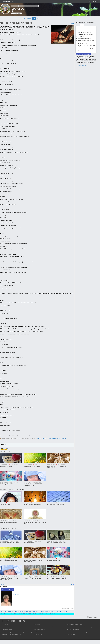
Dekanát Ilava (29, 6)
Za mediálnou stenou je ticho (73, 629)
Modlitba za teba (6, 466)
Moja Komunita (15, 6)
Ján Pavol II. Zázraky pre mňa (57, 578)
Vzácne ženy (37, 625)
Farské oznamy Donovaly (83, 39)
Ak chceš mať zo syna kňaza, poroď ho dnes (33, 485)
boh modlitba (8, 612)
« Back (73, 24)
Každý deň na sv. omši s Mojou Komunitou (76, 637)
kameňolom (20, 612)
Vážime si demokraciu (7, 627)
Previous (3, 585)
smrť (34, 612)
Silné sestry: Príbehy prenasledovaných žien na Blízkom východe (81, 627)
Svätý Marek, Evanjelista (8, 522)
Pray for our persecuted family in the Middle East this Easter (86, 46)
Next (72, 585)
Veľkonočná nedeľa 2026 (83, 32)
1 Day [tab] (78, 25)
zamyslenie (63, 438)
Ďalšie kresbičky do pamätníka (85, 34)
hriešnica (49, 438)
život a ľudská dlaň (40, 438)
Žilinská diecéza (22, 6)
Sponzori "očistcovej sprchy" (10, 543)
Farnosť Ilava (35, 6)
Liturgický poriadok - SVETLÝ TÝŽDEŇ (86, 49)
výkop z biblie (40, 612)
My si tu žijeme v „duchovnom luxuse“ (75, 625)
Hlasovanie (80, 37)
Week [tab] (82, 25)
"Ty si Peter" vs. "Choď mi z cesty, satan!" (35, 523)
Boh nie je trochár (6, 484)
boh (2, 612)
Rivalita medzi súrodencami (40, 632)
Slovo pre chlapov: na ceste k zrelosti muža (44, 627)
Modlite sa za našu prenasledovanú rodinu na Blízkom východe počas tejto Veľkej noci (86, 42)
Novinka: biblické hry (71, 634)
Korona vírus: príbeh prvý (33, 578)
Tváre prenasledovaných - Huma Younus (11, 637)
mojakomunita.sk (82, 65)
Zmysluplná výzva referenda (33, 505)
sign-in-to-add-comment (8, 589)
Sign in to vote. (16, 594)
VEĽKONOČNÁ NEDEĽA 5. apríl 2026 (86, 29)
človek (46, 612)
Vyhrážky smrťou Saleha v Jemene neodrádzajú (77, 632)
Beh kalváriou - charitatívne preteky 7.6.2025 (12, 634)
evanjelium (56, 438)
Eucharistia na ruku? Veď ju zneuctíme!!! (57, 467)
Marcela (18, 9)
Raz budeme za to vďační (32, 466)
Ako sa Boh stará (38, 634)
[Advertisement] (86, 88)
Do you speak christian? (56, 505)
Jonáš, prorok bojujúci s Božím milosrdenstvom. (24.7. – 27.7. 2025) (17, 632)
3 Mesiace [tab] (92, 25)
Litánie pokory (37, 637)
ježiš (16, 612)
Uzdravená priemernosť (40, 629)
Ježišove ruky (5, 625)
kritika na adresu (28, 612)
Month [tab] (86, 25)
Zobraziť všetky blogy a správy (83, 54)
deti (13, 612)
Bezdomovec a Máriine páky (57, 543)
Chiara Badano (5, 505)
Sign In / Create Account (93, 1)
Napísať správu (16, 14)
